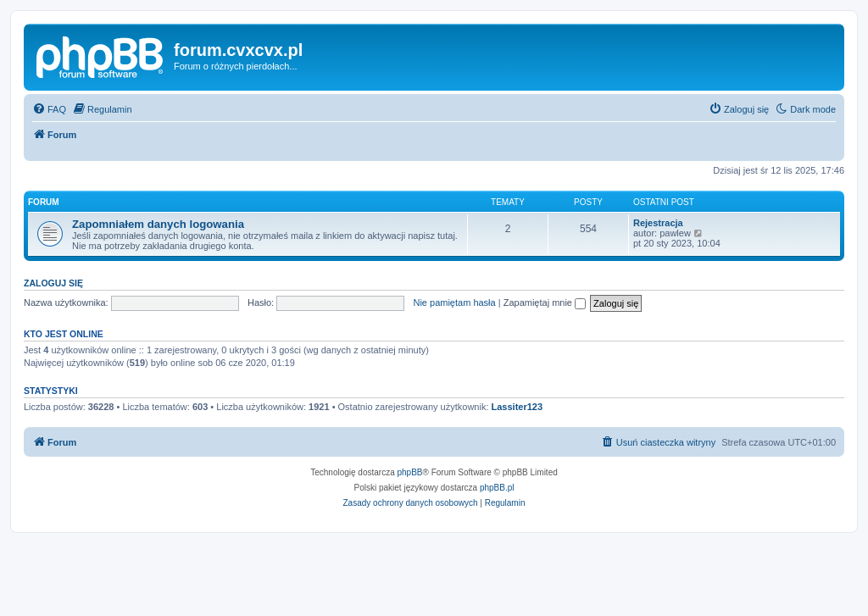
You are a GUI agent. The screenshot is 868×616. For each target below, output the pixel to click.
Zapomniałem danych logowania (158, 224)
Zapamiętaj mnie (545, 302)
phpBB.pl (497, 488)
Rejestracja (658, 223)
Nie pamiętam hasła (454, 302)
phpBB (410, 472)
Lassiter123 (517, 407)
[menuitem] (49, 109)
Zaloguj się (53, 283)
